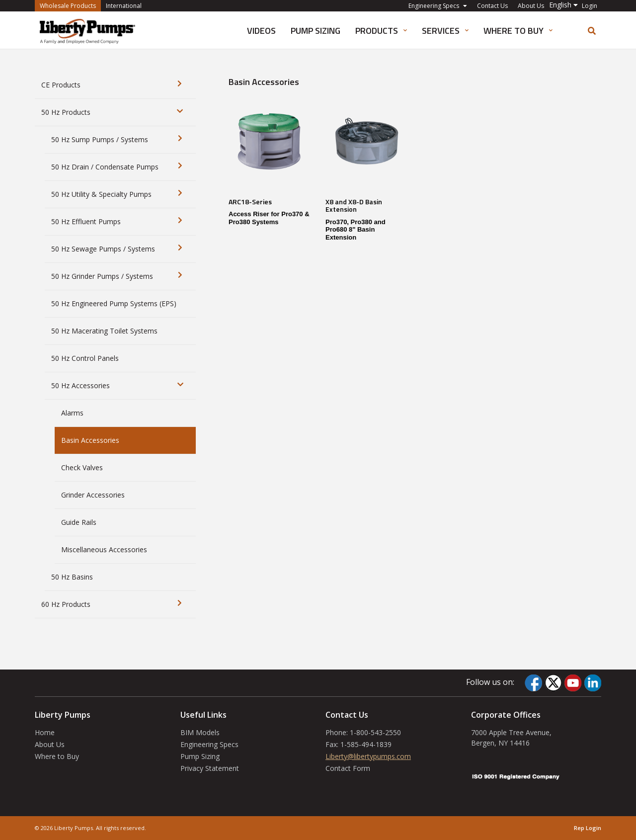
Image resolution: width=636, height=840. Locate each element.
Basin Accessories (90, 440)
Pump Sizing (316, 31)
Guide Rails (79, 522)
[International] (87, 30)
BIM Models (200, 732)
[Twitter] (553, 683)
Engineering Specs (209, 744)
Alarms (72, 413)
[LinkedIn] (593, 683)
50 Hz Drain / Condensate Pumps (105, 167)
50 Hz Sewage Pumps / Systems (103, 249)
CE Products (61, 85)
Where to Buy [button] (518, 31)
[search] (592, 31)
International (124, 6)
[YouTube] (573, 683)
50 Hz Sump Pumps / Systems (100, 139)
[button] (563, 5)
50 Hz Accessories (80, 385)
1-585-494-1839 (366, 744)
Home (45, 732)
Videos (261, 31)
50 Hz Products (66, 112)
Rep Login (588, 828)
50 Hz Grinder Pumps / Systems (102, 276)
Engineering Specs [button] (438, 6)
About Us (531, 6)
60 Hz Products (66, 604)
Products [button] (381, 31)
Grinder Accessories (93, 495)
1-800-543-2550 (375, 732)
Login (590, 6)
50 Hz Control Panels (85, 358)
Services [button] (445, 31)
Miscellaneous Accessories (104, 549)
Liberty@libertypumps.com (368, 756)
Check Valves (82, 467)
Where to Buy (57, 756)
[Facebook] (533, 683)
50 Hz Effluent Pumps (86, 221)
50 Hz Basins (72, 577)
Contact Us (492, 6)
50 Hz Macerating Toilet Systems (104, 331)
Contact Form (348, 768)
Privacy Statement (210, 768)
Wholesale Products (70, 5)
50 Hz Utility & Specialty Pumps (101, 194)
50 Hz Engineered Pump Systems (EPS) (114, 303)
